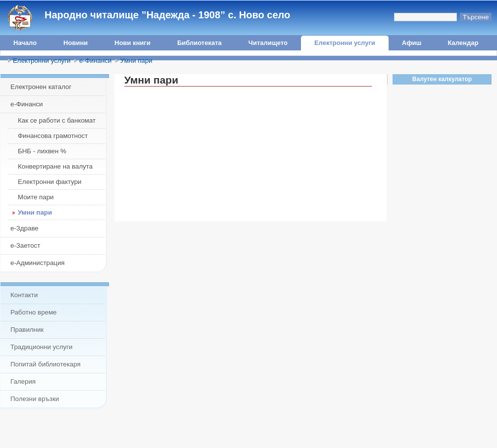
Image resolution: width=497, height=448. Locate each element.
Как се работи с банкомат (57, 120)
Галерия (23, 381)
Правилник (27, 330)
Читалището (268, 43)
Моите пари (36, 197)
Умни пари (136, 61)
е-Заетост (25, 246)
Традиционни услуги (41, 347)
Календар (463, 43)
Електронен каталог (41, 87)
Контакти (24, 295)
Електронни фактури (50, 182)
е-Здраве (25, 228)
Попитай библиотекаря (46, 364)
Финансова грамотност (53, 136)
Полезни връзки (35, 399)
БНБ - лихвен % (42, 151)
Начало (25, 43)
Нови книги (132, 43)
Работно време (33, 312)
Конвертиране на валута (55, 166)
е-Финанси (96, 61)
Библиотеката (199, 43)
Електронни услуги (345, 43)
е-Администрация (38, 263)
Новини (75, 43)
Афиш (412, 43)
